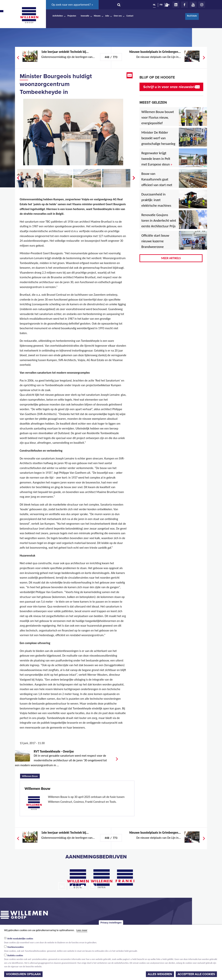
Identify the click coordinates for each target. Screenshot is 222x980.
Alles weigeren (160, 974)
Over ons (118, 16)
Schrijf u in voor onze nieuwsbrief (171, 87)
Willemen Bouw (31, 776)
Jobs (107, 16)
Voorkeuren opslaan (23, 974)
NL (154, 5)
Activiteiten (58, 16)
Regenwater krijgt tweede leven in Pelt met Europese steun (157, 159)
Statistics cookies (15, 955)
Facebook (184, 5)
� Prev (18, 178)
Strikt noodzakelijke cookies (20, 939)
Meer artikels (171, 258)
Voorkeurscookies (16, 947)
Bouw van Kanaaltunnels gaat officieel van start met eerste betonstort (157, 182)
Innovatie (85, 16)
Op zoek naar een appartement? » (72, 5)
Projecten (72, 16)
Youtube (193, 5)
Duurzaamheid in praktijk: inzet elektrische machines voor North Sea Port (157, 203)
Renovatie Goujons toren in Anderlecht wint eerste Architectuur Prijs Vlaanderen (159, 223)
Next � (134, 178)
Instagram (202, 5)
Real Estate (192, 16)
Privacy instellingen (111, 923)
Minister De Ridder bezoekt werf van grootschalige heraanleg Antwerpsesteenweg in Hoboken (158, 144)
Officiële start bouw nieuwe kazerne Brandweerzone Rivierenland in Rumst (158, 244)
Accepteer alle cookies (196, 974)
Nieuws (97, 16)
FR (161, 5)
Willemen (29, 15)
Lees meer (82, 930)
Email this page (130, 75)
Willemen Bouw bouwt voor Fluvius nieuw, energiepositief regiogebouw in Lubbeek (158, 123)
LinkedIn (176, 5)
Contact (130, 16)
